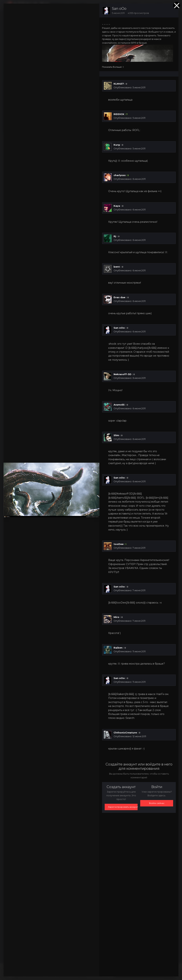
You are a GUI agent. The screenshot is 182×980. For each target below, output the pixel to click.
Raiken (118, 648)
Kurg (117, 145)
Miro (116, 617)
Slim (116, 435)
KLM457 (119, 84)
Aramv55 (119, 405)
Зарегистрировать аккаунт (123, 807)
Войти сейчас (157, 803)
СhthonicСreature (125, 733)
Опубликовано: (129, 87)
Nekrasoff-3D (122, 374)
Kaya (117, 206)
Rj (115, 236)
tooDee (119, 544)
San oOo (119, 9)
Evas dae (119, 297)
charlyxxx (120, 175)
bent (117, 267)
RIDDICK (119, 114)
